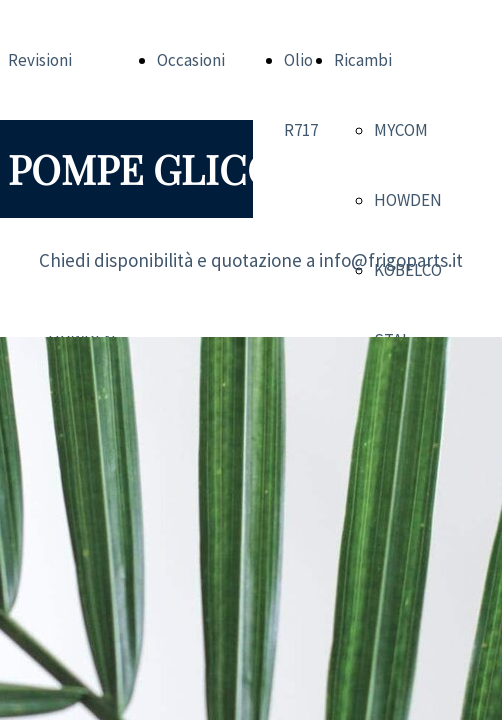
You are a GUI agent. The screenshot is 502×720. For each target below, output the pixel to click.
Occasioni (191, 60)
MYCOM (401, 130)
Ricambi (363, 60)
